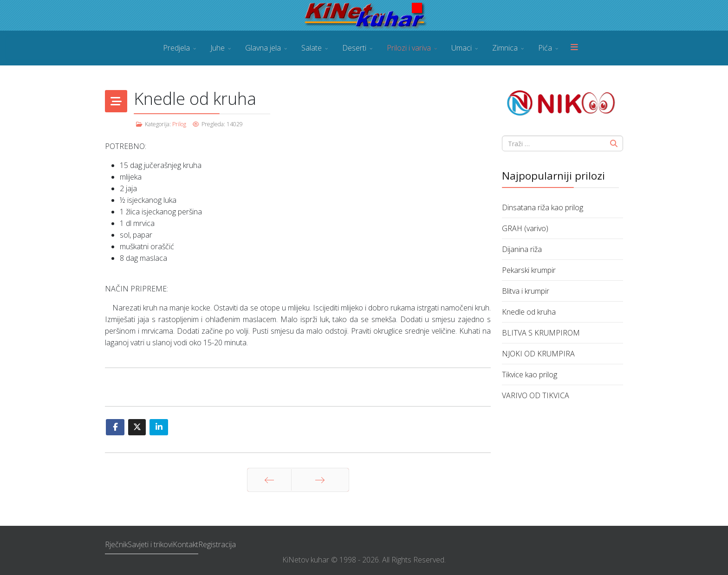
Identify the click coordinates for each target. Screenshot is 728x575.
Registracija (217, 544)
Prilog (179, 124)
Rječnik (116, 544)
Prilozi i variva (409, 48)
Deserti (354, 48)
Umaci (461, 48)
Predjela (176, 48)
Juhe (218, 48)
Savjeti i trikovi (150, 544)
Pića (545, 48)
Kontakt (185, 544)
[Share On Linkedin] (159, 427)
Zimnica (505, 48)
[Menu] (574, 48)
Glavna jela (263, 48)
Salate (312, 48)
